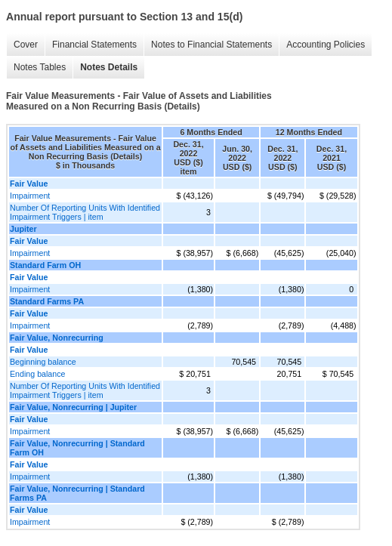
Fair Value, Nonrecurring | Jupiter (73, 407)
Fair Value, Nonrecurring (57, 338)
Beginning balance (43, 362)
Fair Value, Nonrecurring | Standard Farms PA (77, 493)
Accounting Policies (326, 45)
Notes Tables (40, 67)
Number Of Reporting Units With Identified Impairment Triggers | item (85, 212)
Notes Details (109, 67)
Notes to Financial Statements (211, 45)
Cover (26, 45)
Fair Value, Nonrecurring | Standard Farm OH (77, 448)
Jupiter (23, 229)
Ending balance (37, 374)
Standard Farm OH (45, 265)
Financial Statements (94, 45)
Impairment (30, 196)
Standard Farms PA (47, 301)
